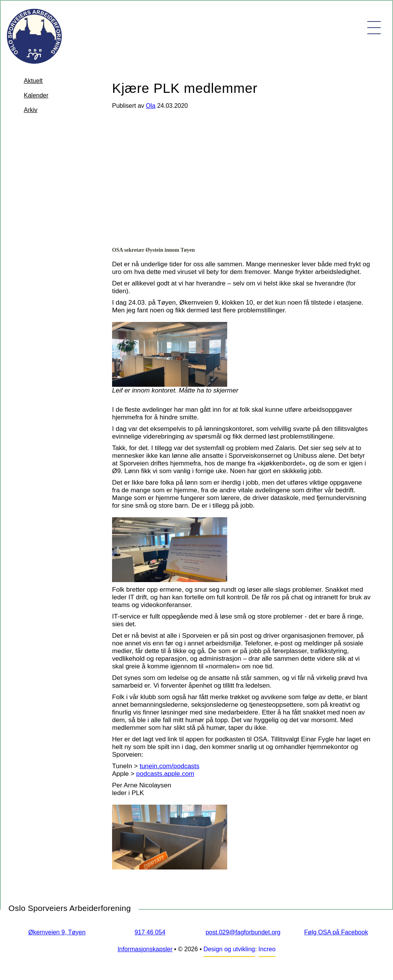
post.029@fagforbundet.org (243, 932)
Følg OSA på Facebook (336, 932)
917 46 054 (150, 932)
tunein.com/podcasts (170, 766)
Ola (151, 106)
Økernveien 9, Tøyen (57, 932)
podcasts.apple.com (165, 774)
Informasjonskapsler (145, 949)
